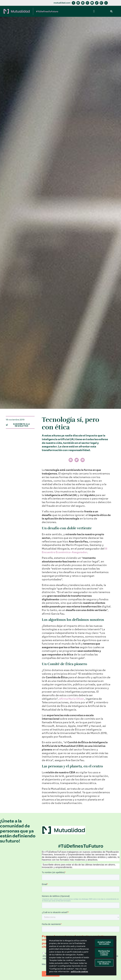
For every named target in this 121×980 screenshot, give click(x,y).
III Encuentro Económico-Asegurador (75, 550)
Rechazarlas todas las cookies (104, 953)
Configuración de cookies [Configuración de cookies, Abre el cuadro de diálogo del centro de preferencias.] (104, 963)
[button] (94, 11)
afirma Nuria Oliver (72, 699)
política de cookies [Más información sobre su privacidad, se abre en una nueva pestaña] (79, 972)
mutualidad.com (62, 3)
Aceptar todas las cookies (104, 943)
